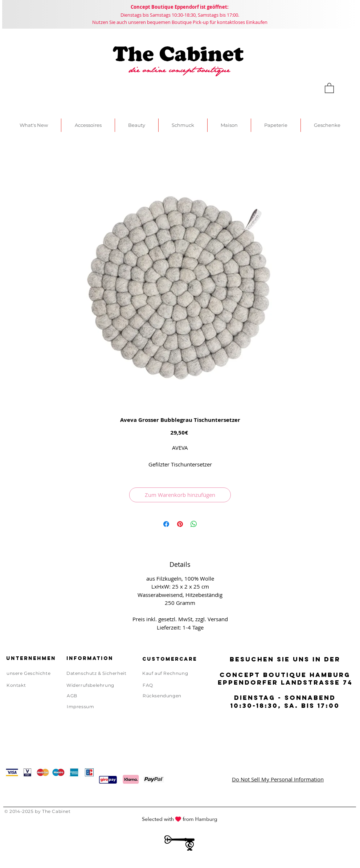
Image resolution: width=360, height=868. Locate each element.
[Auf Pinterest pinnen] (180, 524)
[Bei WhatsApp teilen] (194, 524)
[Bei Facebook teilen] (166, 524)
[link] (329, 88)
